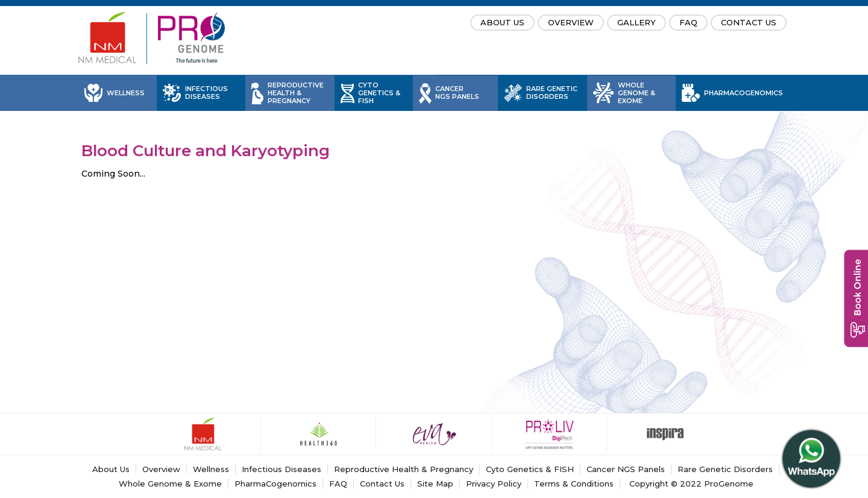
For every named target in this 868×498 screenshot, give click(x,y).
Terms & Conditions (574, 484)
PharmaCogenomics (743, 93)
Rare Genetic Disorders (552, 93)
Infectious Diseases (206, 93)
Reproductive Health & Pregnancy (296, 93)
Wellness (126, 93)
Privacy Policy (494, 484)
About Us (502, 22)
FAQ (688, 22)
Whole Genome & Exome (637, 93)
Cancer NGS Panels (457, 93)
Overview (571, 22)
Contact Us (749, 22)
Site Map (435, 484)
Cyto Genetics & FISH (379, 93)
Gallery (637, 22)
